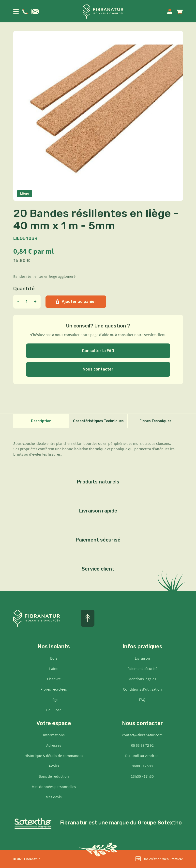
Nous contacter (98, 369)
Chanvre (54, 679)
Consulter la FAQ (98, 351)
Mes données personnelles (54, 787)
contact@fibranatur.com (142, 735)
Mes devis (54, 797)
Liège (54, 699)
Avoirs (54, 766)
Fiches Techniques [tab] (155, 421)
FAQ (142, 699)
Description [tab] (41, 421)
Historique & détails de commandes (54, 756)
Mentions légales (142, 679)
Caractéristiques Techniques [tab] (98, 421)
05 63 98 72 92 (142, 745)
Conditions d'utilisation (142, 689)
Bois (54, 658)
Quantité (24, 289)
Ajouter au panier (76, 302)
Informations (54, 735)
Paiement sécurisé (142, 668)
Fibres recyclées (54, 689)
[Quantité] (27, 302)
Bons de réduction (54, 776)
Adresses (54, 745)
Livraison (142, 658)
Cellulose (54, 710)
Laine (54, 668)
